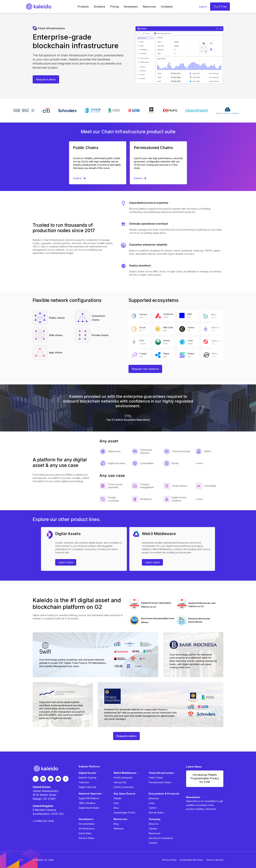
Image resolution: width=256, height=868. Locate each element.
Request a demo (46, 79)
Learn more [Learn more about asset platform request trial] (66, 562)
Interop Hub (120, 782)
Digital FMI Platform (89, 798)
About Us (154, 824)
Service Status (86, 838)
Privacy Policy (169, 860)
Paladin (118, 798)
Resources (149, 7)
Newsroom (155, 833)
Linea (152, 803)
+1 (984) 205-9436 (43, 821)
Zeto (116, 803)
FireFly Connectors (124, 787)
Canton (153, 808)
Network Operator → (92, 794)
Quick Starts (85, 833)
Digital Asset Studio (89, 808)
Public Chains (156, 778)
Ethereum (154, 798)
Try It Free (220, 7)
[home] (39, 7)
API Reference (87, 829)
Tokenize (84, 782)
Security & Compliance (161, 838)
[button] (83, 7)
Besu (116, 808)
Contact (153, 843)
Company (167, 7)
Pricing (114, 7)
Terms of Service (215, 860)
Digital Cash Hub (88, 787)
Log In (203, 7)
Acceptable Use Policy (191, 860)
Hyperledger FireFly (124, 813)
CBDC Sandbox (87, 803)
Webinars (119, 829)
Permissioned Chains (160, 782)
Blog (116, 824)
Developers (131, 7)
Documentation (87, 824)
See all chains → (158, 813)
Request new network (145, 369)
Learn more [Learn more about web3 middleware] (152, 562)
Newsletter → (195, 797)
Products (83, 7)
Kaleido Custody (88, 778)
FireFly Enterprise (123, 778)
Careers (153, 829)
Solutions (100, 7)
